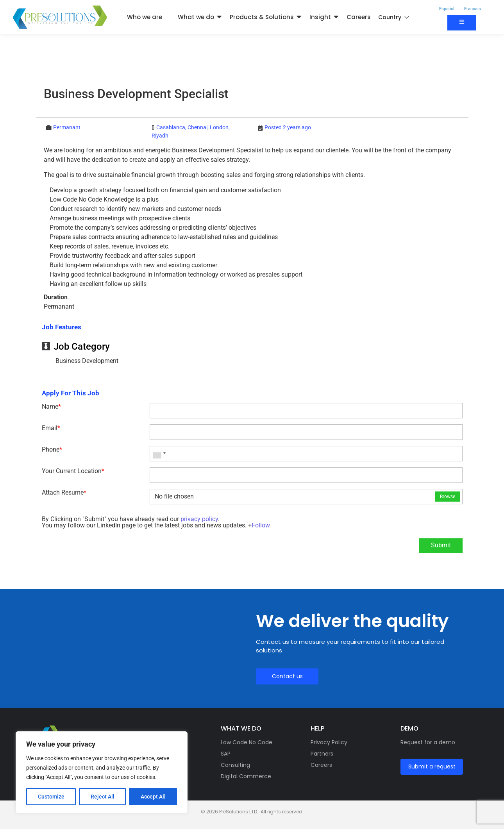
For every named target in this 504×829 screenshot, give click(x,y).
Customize (51, 797)
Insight (320, 17)
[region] (102, 772)
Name (51, 407)
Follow (261, 525)
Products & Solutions (262, 17)
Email (51, 428)
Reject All (103, 797)
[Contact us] (462, 23)
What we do (196, 17)
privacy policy (199, 519)
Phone (52, 450)
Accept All (153, 797)
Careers (359, 17)
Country (393, 17)
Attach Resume (64, 493)
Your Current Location (73, 471)
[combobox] (159, 454)
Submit (441, 545)
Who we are (145, 17)
